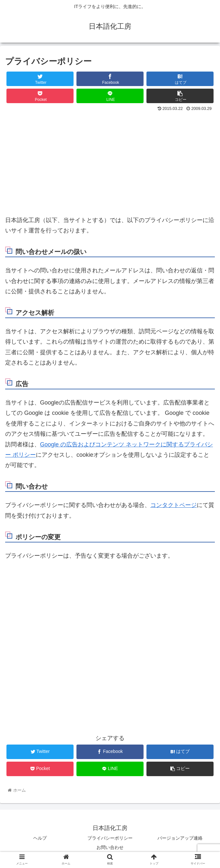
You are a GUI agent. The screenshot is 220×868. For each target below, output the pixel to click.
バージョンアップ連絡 (180, 838)
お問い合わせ (110, 847)
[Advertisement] (110, 162)
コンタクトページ (174, 505)
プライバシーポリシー (110, 838)
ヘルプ (40, 838)
